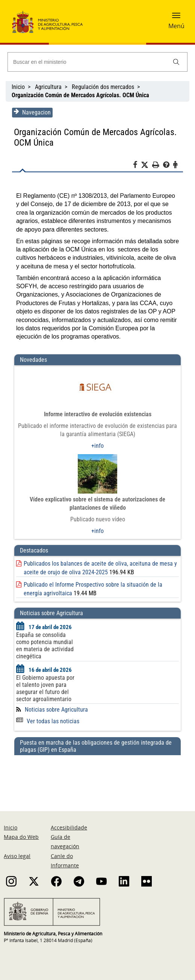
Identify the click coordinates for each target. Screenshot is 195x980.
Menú (176, 26)
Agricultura (48, 87)
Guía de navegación (65, 842)
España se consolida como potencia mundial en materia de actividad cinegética (44, 646)
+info (97, 446)
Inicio (18, 87)
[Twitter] (147, 165)
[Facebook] (138, 166)
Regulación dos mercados (103, 87)
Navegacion (32, 112)
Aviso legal (17, 856)
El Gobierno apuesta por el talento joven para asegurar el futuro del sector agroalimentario (45, 688)
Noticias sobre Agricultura (56, 710)
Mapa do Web (21, 837)
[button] (176, 18)
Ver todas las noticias (47, 721)
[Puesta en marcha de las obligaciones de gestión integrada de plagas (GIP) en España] (97, 776)
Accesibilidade (69, 827)
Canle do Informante (65, 861)
